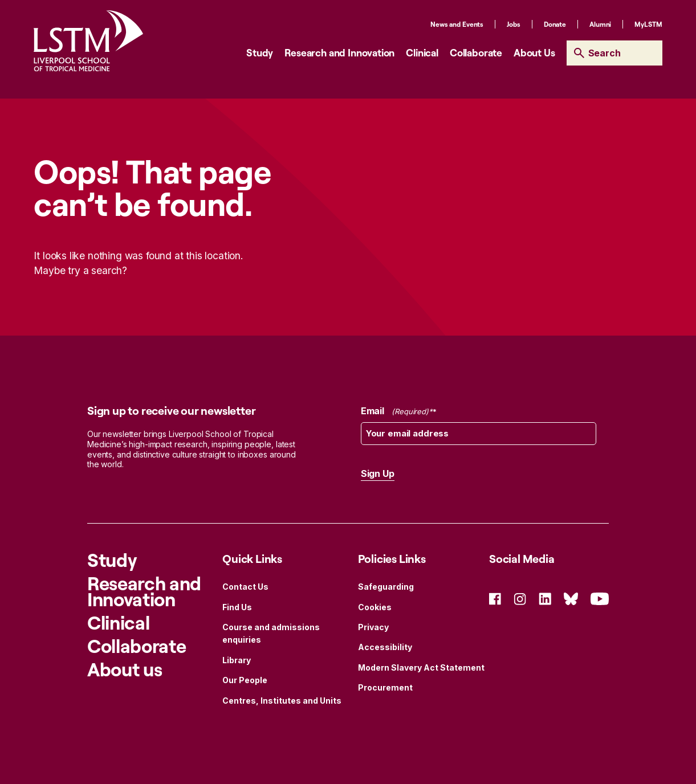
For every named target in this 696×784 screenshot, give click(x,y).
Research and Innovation (339, 52)
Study (260, 52)
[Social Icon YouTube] (600, 598)
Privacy (373, 627)
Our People (245, 680)
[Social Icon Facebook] (495, 598)
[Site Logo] (88, 41)
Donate (555, 24)
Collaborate (476, 52)
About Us (534, 52)
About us (125, 669)
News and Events (457, 24)
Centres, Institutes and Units (282, 701)
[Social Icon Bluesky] (571, 598)
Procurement (385, 687)
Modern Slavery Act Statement (421, 667)
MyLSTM (648, 24)
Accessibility (385, 647)
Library (237, 660)
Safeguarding (386, 587)
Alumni (600, 24)
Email (399, 411)
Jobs (514, 24)
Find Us (237, 607)
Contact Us (245, 587)
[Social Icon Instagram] (520, 598)
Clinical (422, 52)
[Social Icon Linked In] (545, 598)
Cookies (375, 607)
